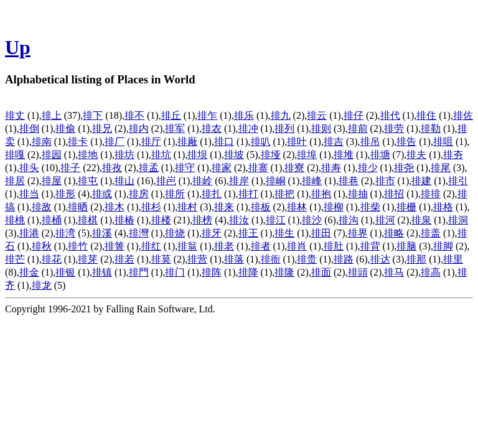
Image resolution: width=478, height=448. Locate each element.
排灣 (139, 233)
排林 (297, 207)
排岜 (166, 181)
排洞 (458, 220)
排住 (426, 115)
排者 (261, 246)
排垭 (271, 155)
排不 (134, 115)
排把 (284, 194)
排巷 (349, 181)
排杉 (151, 207)
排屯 (88, 181)
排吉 (334, 142)
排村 (187, 207)
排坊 (124, 155)
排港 (29, 233)
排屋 (52, 181)
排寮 (294, 168)
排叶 (297, 142)
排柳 (334, 207)
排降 (248, 272)
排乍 (207, 115)
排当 (29, 194)
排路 (344, 259)
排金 (29, 272)
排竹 (78, 246)
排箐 (115, 246)
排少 (368, 168)
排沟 (349, 220)
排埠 (307, 155)
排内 (139, 128)
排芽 (88, 259)
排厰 (187, 142)
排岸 (239, 181)
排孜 (112, 168)
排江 (276, 220)
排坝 (197, 155)
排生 (284, 233)
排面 (321, 272)
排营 (197, 259)
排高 (431, 272)
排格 (443, 207)
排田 (321, 233)
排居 (15, 181)
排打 (248, 194)
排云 (317, 115)
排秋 (42, 246)
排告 (406, 142)
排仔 (354, 115)
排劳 (394, 128)
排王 (248, 233)
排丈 (15, 115)
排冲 (248, 128)
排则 (321, 128)
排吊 (370, 142)
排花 (52, 259)
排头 (29, 168)
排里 (453, 259)
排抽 (358, 194)
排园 (52, 155)
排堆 (344, 155)
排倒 (29, 128)
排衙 (271, 259)
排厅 (151, 142)
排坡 (234, 155)
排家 (222, 168)
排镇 (102, 272)
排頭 (358, 272)
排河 (385, 220)
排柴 (370, 207)
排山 (124, 181)
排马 (394, 272)
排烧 (175, 233)
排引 (458, 181)
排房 (139, 194)
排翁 (187, 246)
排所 (175, 194)
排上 (52, 115)
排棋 (88, 220)
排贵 (307, 259)
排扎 (212, 194)
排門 (139, 272)
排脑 (406, 246)
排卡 (78, 142)
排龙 (42, 285)
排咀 (443, 142)
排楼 (161, 220)
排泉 (421, 220)
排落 (234, 259)
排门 (175, 272)
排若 (124, 259)
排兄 (102, 128)
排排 (431, 194)
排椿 (124, 220)
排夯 (453, 155)
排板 (261, 207)
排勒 (431, 128)
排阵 (212, 272)
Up (18, 47)
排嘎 (15, 155)
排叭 (261, 142)
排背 (370, 246)
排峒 (276, 181)
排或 (102, 194)
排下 (93, 115)
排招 (394, 194)
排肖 (297, 246)
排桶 (52, 220)
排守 (185, 168)
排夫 (416, 155)
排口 (224, 142)
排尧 (404, 168)
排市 (385, 181)
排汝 (239, 220)
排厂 (115, 142)
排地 (88, 155)
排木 (115, 207)
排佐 (463, 115)
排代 (390, 115)
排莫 (161, 259)
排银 (65, 272)
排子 (70, 168)
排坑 (161, 155)
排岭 (202, 181)
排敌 (42, 207)
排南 (42, 142)
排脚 (443, 246)
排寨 (258, 168)
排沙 (312, 220)
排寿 (331, 168)
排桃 (15, 220)
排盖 (431, 233)
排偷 (65, 128)
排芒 (15, 259)
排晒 (78, 207)
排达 (380, 259)
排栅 (406, 207)
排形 (65, 194)
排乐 (244, 115)
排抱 (321, 194)
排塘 (380, 155)
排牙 (212, 233)
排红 (151, 246)
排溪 (102, 233)
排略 (394, 233)
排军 (175, 128)
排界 (358, 233)
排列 (284, 128)
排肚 (334, 246)
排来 (224, 207)
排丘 (171, 115)
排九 (281, 115)
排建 (421, 181)
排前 (358, 128)
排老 (224, 246)
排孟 (149, 168)
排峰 (312, 181)
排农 (212, 128)
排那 (416, 259)
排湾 (65, 233)
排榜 (202, 220)
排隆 (284, 272)
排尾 (441, 168)
